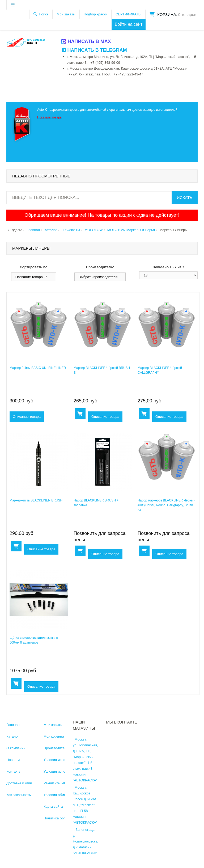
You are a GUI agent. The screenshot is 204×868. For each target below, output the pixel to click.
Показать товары (50, 117)
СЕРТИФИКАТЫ (128, 14)
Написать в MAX (86, 41)
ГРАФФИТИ (71, 230)
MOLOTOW (93, 230)
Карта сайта (53, 807)
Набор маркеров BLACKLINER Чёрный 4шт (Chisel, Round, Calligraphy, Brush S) (166, 505)
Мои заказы (66, 14)
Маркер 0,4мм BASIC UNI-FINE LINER (38, 368)
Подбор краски (95, 14)
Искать (185, 197)
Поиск (44, 14)
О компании (16, 748)
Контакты (14, 771)
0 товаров (187, 14)
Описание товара (27, 417)
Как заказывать (19, 795)
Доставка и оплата (21, 783)
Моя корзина (54, 736)
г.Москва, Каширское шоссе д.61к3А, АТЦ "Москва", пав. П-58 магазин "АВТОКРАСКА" (85, 805)
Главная (33, 230)
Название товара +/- (32, 277)
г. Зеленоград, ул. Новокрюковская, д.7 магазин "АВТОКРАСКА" (86, 841)
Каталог (51, 230)
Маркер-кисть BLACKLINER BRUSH (36, 500)
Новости (13, 760)
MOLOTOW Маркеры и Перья (131, 230)
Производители (56, 748)
